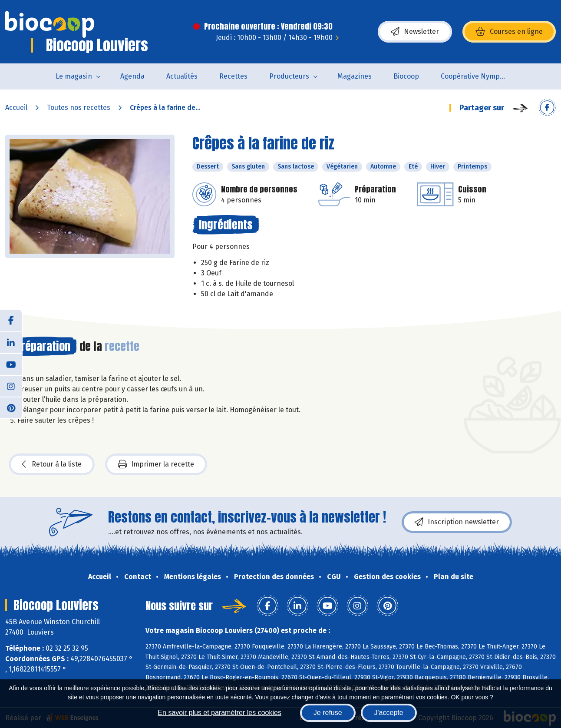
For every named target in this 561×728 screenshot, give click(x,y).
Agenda (132, 76)
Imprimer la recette (156, 464)
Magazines (355, 76)
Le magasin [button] (74, 76)
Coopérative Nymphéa (476, 76)
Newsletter (415, 32)
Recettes (233, 76)
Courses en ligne (509, 32)
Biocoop (406, 76)
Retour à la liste (52, 464)
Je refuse (328, 713)
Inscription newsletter (457, 522)
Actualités (182, 76)
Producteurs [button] (289, 76)
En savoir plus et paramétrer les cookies (219, 713)
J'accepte (389, 713)
